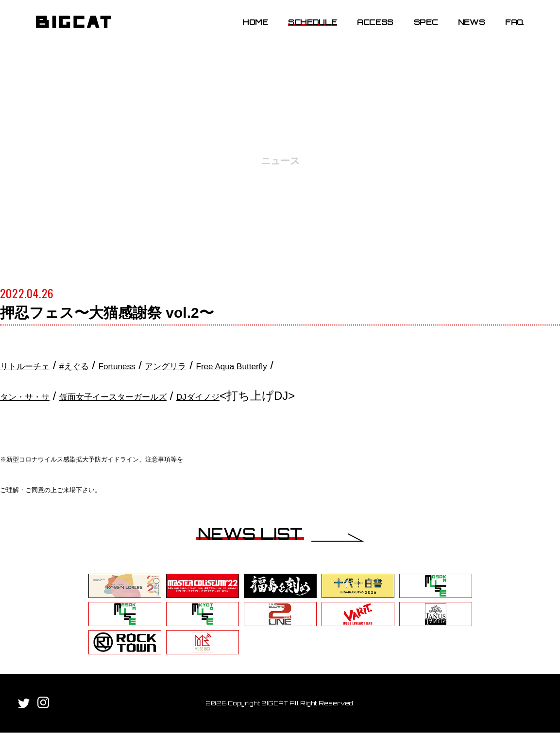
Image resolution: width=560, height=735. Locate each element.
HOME (247, 31)
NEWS (464, 31)
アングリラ (227, 365)
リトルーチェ (36, 365)
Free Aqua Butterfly (316, 365)
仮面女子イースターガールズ (159, 396)
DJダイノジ (277, 396)
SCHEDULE (305, 31)
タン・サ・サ (36, 396)
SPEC (418, 31)
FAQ (507, 31)
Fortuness (161, 365)
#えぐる (103, 365)
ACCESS (367, 31)
